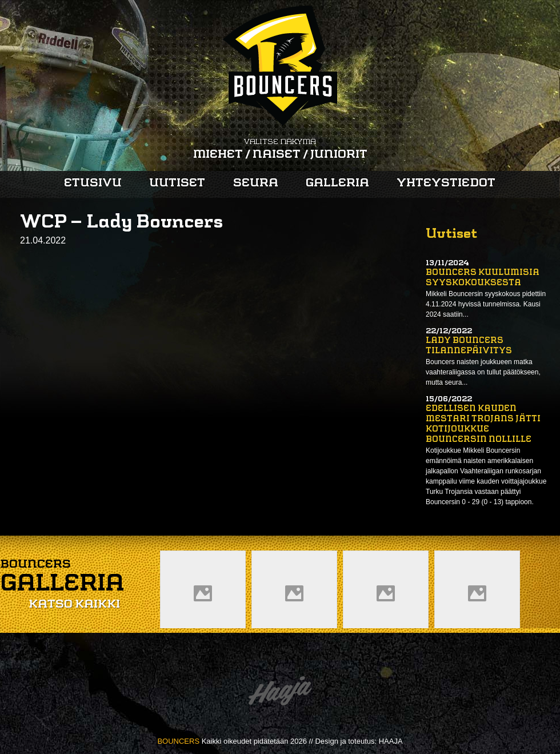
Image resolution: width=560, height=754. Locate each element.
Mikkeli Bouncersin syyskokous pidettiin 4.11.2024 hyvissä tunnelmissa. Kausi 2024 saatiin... (486, 304)
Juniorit (339, 155)
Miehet (218, 155)
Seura (256, 183)
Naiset (277, 155)
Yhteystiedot (446, 183)
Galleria (337, 183)
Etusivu (93, 183)
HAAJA (391, 741)
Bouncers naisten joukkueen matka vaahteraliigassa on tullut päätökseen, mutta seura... (483, 372)
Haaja (280, 694)
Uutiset (177, 183)
